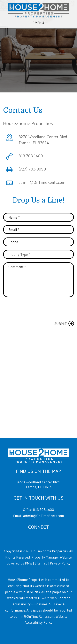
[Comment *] (38, 280)
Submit (61, 324)
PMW (29, 563)
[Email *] (38, 230)
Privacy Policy (60, 563)
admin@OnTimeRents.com (42, 182)
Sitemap (41, 563)
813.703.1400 (31, 156)
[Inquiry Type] (38, 254)
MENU (38, 23)
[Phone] (38, 242)
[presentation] (34, 309)
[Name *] (38, 217)
